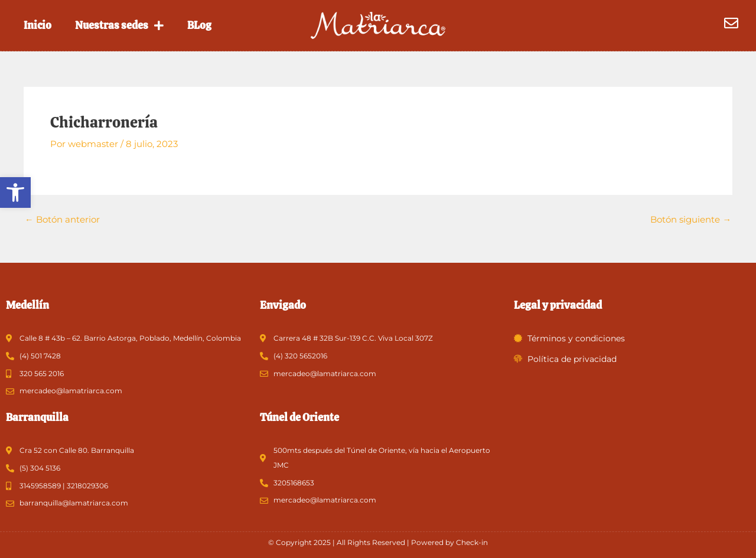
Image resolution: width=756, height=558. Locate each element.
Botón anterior (62, 219)
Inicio (38, 25)
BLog (199, 25)
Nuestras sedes (119, 25)
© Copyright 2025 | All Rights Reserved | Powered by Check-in (378, 542)
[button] (15, 192)
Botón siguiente (691, 219)
